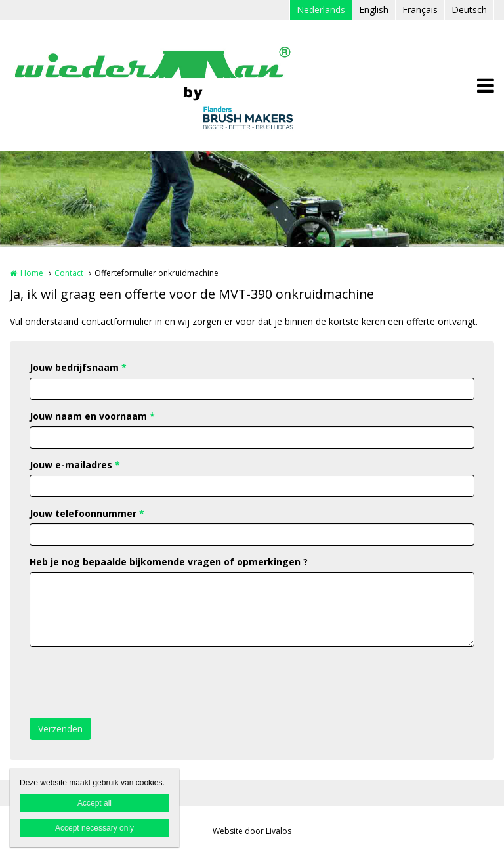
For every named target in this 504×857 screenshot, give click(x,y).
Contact (69, 273)
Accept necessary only (94, 828)
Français (420, 10)
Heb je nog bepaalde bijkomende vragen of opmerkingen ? (169, 562)
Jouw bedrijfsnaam (78, 367)
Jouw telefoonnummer (87, 513)
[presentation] (129, 682)
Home (32, 273)
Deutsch (469, 10)
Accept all (94, 803)
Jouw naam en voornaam (92, 416)
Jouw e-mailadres (75, 465)
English (374, 10)
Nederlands (321, 10)
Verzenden (60, 729)
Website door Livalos (252, 831)
